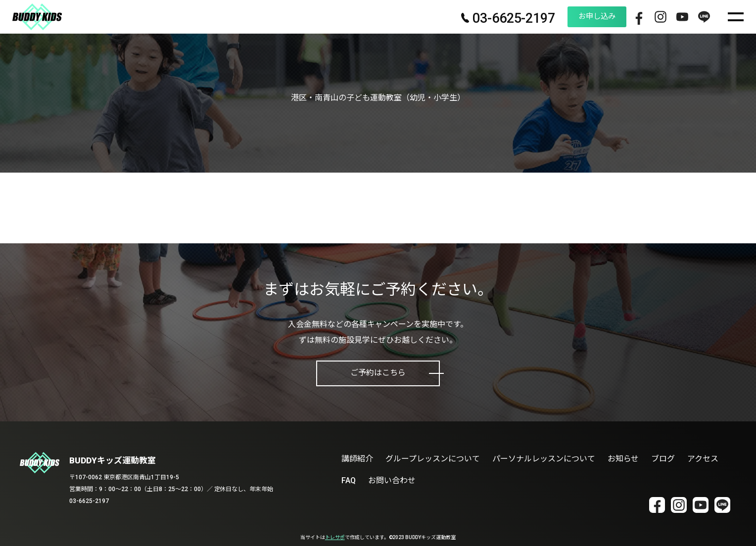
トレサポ (335, 537)
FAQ (349, 480)
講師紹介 (357, 459)
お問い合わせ (392, 480)
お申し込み (581, 17)
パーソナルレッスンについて (544, 459)
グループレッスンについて (433, 459)
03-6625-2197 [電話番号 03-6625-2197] (489, 19)
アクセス (703, 459)
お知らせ (623, 459)
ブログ (663, 459)
